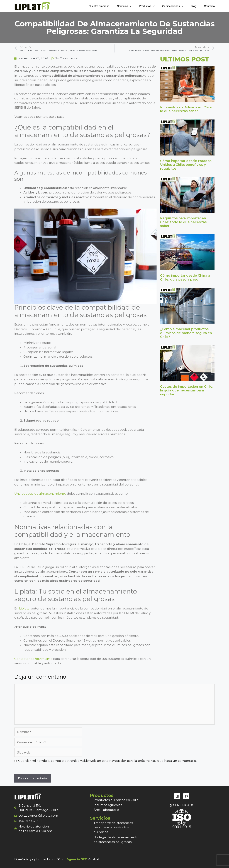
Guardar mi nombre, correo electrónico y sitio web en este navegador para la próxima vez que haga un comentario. (107, 761)
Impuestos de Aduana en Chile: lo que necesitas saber (186, 109)
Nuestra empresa (99, 6)
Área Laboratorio (106, 810)
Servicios (124, 6)
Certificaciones (173, 6)
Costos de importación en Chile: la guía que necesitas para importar (187, 390)
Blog (194, 6)
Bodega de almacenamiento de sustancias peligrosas (116, 840)
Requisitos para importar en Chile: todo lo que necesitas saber (183, 222)
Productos (147, 6)
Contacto (209, 6)
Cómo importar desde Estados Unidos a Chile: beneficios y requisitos (186, 165)
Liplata (24, 608)
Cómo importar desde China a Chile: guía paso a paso (185, 278)
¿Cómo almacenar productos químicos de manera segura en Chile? (186, 333)
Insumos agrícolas (108, 805)
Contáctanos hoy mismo (33, 659)
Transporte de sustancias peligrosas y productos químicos (113, 827)
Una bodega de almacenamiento (40, 494)
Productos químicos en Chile (116, 800)
